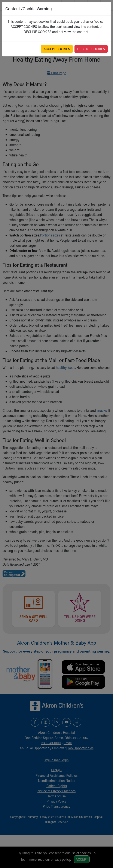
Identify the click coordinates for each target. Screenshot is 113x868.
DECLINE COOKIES (91, 49)
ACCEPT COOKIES (57, 49)
